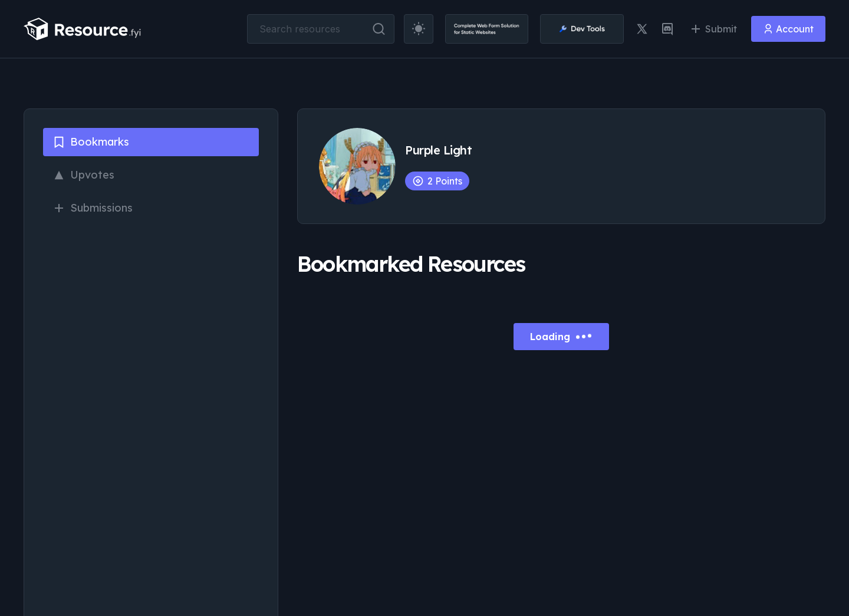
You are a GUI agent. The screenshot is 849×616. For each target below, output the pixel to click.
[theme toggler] (419, 29)
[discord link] (667, 29)
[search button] (379, 29)
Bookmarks (91, 142)
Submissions (93, 208)
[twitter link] (642, 29)
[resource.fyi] (83, 29)
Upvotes (83, 175)
